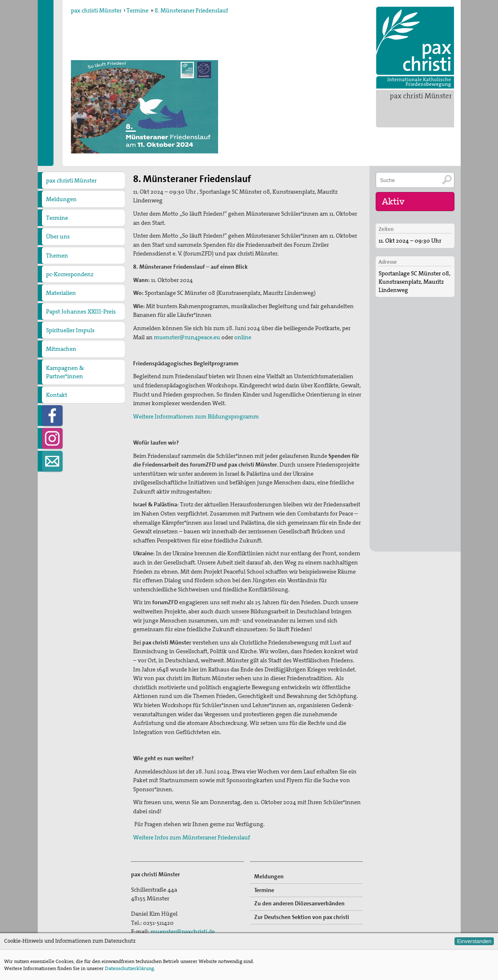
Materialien (61, 293)
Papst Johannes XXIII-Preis (81, 311)
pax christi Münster (421, 96)
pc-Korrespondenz (70, 274)
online (243, 337)
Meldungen (61, 199)
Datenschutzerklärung (129, 968)
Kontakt (57, 395)
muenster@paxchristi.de (183, 931)
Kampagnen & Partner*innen (65, 372)
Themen (57, 255)
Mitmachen (61, 349)
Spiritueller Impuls (70, 330)
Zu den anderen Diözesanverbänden (299, 903)
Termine (137, 10)
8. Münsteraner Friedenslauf (191, 10)
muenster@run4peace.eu (187, 337)
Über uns (58, 236)
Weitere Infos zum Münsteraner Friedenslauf (192, 837)
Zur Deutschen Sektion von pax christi (302, 917)
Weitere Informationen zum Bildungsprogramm (196, 416)
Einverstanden (474, 941)
